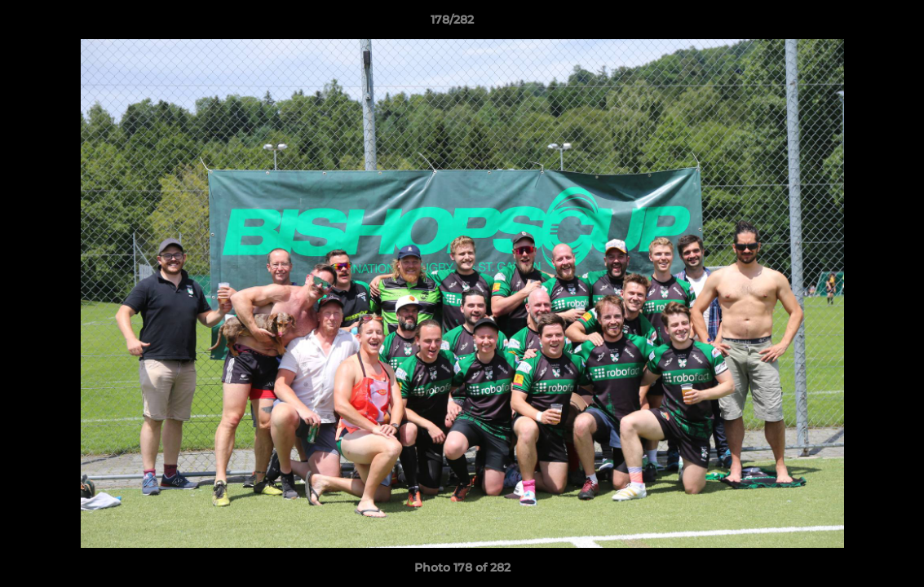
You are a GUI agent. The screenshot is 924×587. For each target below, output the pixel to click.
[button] (855, 24)
